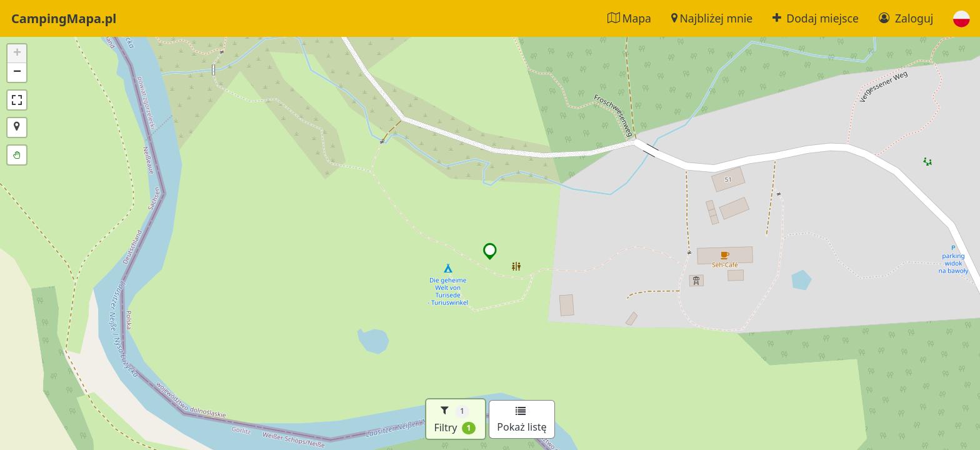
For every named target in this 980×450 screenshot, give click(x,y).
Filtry (455, 419)
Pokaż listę (522, 420)
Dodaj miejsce (816, 18)
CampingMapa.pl (64, 18)
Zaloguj (906, 18)
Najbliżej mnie (712, 18)
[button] (962, 18)
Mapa (629, 18)
